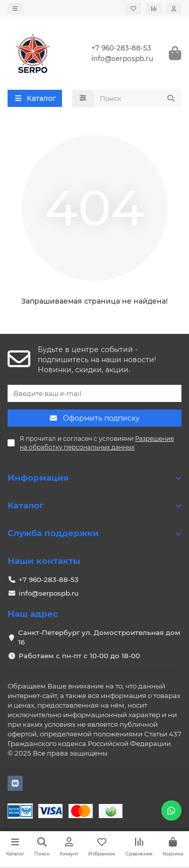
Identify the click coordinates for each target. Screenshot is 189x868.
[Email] (94, 393)
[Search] (138, 98)
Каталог (94, 505)
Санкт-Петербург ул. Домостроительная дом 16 (99, 637)
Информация (94, 478)
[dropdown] (15, 9)
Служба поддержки (94, 533)
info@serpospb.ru (122, 59)
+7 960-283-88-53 (121, 48)
